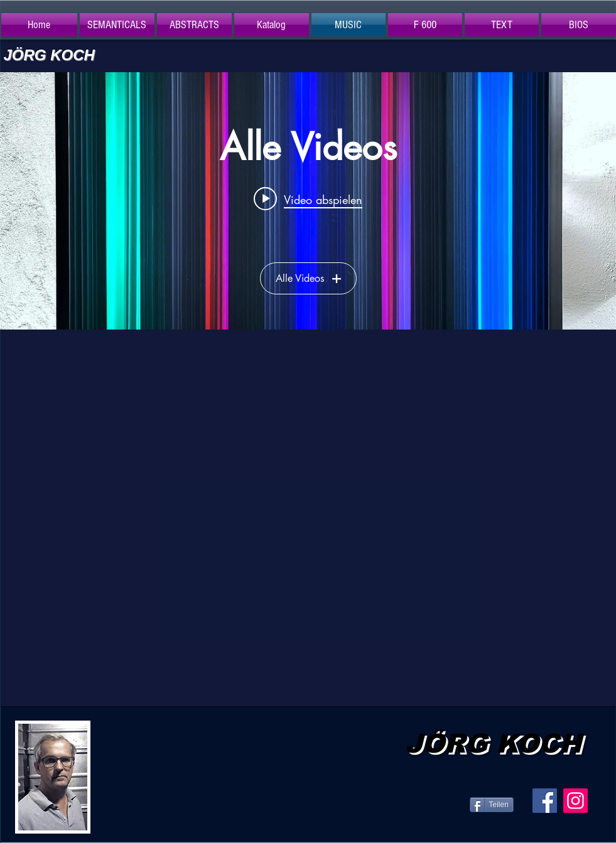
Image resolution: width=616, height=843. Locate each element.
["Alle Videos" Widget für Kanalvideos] (308, 201)
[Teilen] (492, 805)
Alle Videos (308, 278)
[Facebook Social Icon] (545, 801)
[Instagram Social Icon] (575, 801)
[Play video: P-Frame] (308, 198)
